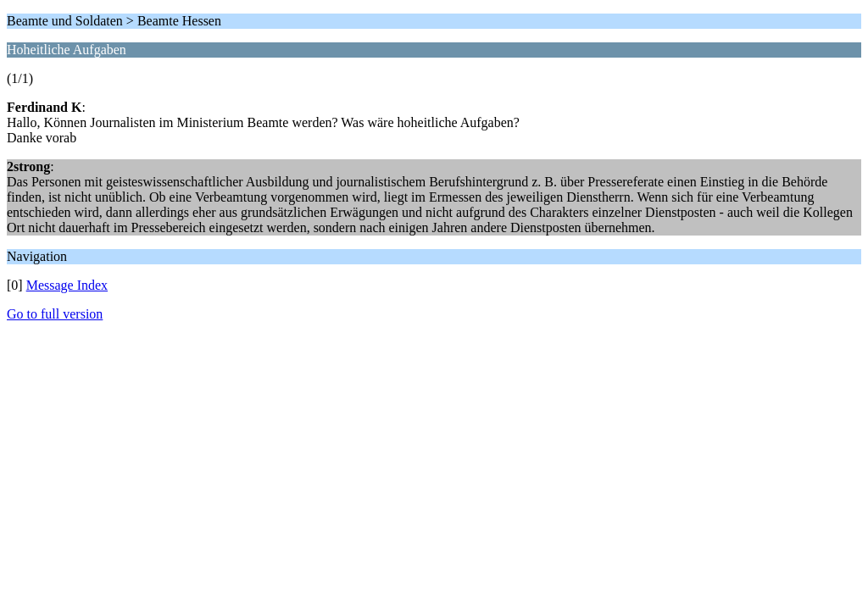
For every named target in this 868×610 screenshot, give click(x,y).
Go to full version (55, 314)
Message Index (67, 285)
